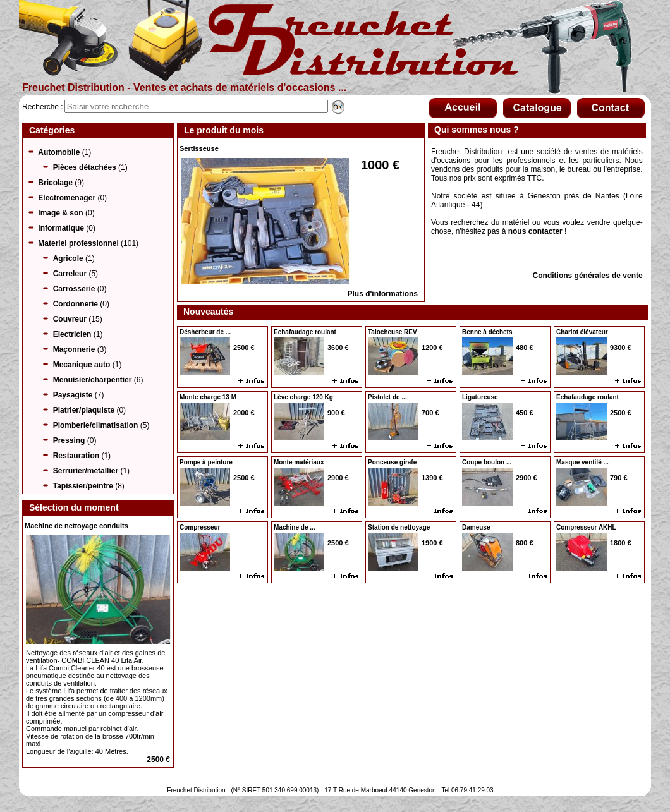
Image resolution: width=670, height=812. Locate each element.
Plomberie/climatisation (96, 425)
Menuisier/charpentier (93, 380)
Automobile (59, 152)
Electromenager (67, 198)
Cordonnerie (76, 304)
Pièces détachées (85, 167)
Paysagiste (73, 395)
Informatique (61, 228)
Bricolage (55, 183)
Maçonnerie (74, 349)
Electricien (72, 334)
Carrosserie (74, 289)
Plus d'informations (382, 294)
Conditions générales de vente (588, 276)
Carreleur (70, 274)
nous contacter (535, 231)
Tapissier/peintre (83, 486)
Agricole (68, 258)
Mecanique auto (82, 365)
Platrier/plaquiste (84, 410)
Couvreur (70, 319)
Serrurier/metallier (86, 471)
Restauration (76, 456)
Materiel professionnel (78, 243)
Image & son (60, 213)
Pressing (69, 440)
